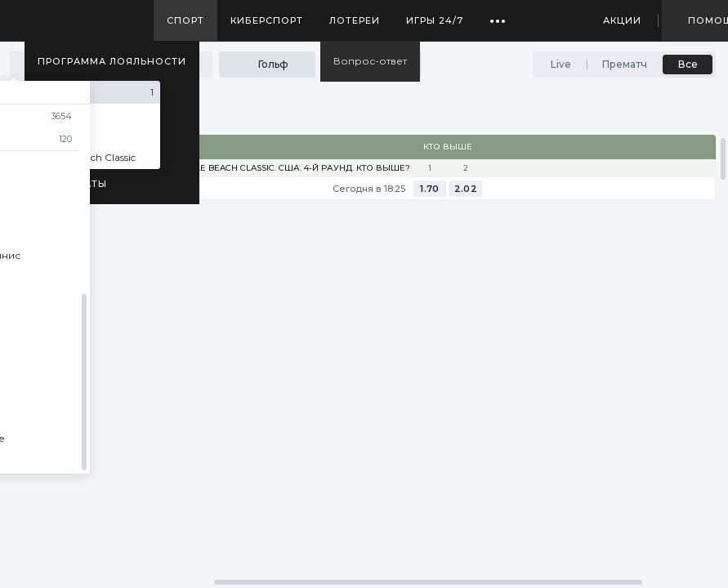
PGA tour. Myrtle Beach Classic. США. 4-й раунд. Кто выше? (267, 168)
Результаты (72, 184)
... (498, 15)
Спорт (185, 20)
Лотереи (355, 20)
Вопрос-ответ (370, 61)
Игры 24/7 (435, 20)
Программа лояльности (112, 61)
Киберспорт (267, 20)
